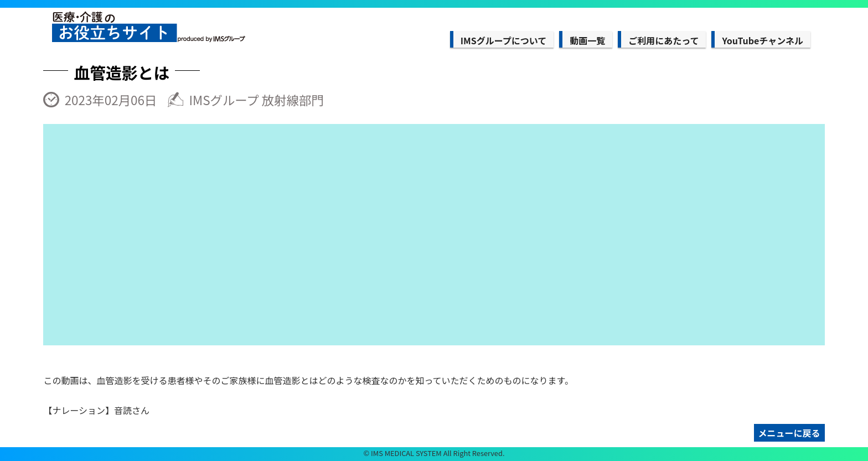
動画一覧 (587, 40)
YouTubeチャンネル (762, 40)
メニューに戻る (789, 433)
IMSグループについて (503, 40)
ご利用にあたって (663, 40)
